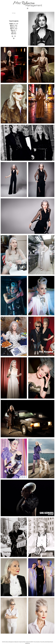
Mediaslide (28, 643)
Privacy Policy (42, 642)
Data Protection (48, 642)
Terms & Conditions (37, 642)
